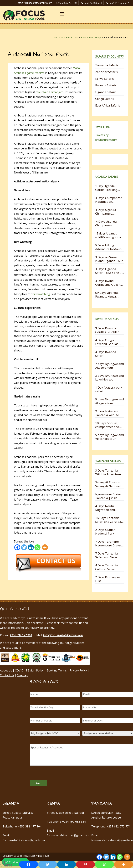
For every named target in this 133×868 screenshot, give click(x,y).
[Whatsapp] (37, 547)
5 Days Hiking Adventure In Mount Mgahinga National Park (109, 247)
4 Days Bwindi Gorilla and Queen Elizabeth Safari (108, 283)
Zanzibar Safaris (106, 72)
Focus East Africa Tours (66, 37)
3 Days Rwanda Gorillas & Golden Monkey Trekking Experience (107, 330)
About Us (6, 670)
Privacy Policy (78, 670)
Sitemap (22, 675)
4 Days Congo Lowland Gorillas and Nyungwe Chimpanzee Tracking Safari (107, 342)
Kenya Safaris (104, 79)
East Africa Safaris (108, 105)
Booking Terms (57, 670)
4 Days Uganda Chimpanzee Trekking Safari (106, 212)
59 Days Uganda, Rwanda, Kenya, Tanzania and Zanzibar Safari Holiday (107, 295)
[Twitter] (24, 547)
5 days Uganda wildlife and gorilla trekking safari (108, 235)
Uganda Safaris (106, 92)
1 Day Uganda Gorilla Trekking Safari (106, 188)
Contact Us (7, 675)
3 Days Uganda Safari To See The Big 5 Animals (110, 271)
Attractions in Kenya (91, 37)
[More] (45, 547)
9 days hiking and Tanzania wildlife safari (107, 413)
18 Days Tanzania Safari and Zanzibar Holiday (109, 520)
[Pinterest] (85, 864)
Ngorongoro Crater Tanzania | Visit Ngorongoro (108, 496)
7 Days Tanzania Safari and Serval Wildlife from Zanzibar (107, 555)
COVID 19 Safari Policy (29, 670)
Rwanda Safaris (106, 85)
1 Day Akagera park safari (109, 389)
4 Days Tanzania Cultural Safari (107, 567)
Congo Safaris (105, 99)
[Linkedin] (31, 547)
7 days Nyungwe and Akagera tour (110, 366)
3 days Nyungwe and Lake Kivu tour (110, 377)
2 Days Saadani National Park (106, 532)
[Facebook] (17, 547)
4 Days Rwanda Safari (106, 354)
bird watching (41, 294)
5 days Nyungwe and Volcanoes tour (110, 437)
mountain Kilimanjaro (49, 92)
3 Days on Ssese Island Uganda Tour (109, 259)
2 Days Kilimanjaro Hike (108, 579)
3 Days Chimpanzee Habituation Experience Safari (109, 200)
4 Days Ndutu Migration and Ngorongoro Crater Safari (108, 508)
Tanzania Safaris (107, 65)
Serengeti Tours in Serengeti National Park (108, 484)
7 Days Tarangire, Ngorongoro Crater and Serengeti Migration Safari (108, 543)
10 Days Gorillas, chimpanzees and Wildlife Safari (107, 425)
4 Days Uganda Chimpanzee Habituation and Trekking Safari (107, 223)
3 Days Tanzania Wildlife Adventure (108, 472)
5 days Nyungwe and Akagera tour (110, 401)
